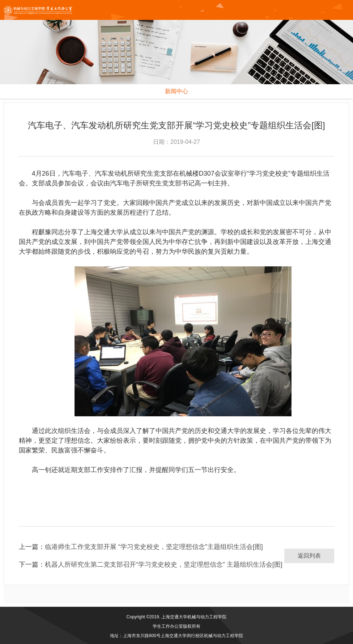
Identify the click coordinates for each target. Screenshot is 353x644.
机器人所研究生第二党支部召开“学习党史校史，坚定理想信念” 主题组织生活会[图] (164, 564)
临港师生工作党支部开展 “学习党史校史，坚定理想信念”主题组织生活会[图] (154, 547)
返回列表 (309, 556)
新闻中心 (176, 91)
